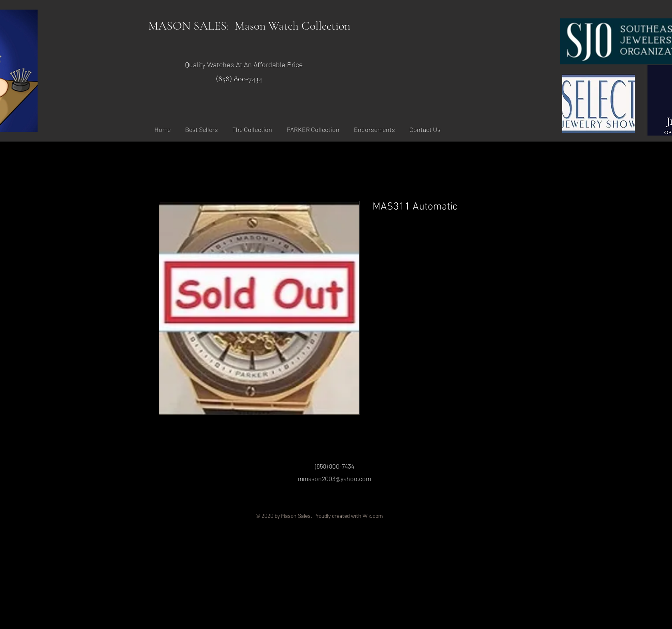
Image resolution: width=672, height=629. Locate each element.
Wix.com (373, 516)
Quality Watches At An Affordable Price (244, 64)
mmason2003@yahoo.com (334, 478)
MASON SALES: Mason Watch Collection (249, 26)
